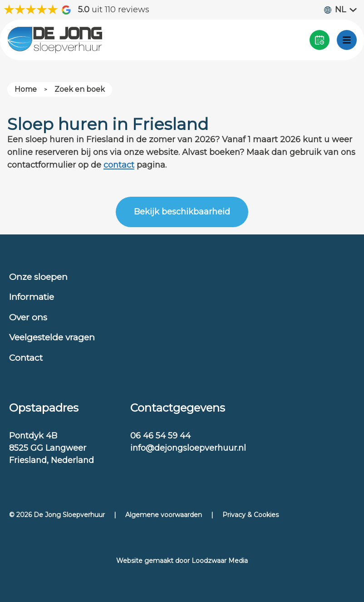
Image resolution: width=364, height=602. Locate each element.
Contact (26, 358)
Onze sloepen (38, 277)
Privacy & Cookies (251, 515)
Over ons (28, 317)
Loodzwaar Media (220, 561)
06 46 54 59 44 (160, 436)
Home (26, 89)
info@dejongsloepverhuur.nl (188, 448)
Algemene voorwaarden (164, 515)
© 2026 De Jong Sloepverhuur (57, 515)
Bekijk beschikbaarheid (182, 212)
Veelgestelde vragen (52, 337)
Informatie (32, 297)
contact (119, 165)
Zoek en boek (80, 89)
